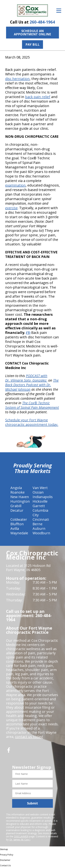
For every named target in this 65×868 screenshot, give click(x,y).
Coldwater (19, 519)
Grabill (16, 506)
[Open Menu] (59, 11)
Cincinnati (41, 519)
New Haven (20, 497)
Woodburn (41, 533)
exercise (11, 208)
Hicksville (40, 501)
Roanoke (18, 492)
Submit (32, 803)
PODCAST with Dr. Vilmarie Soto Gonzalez (26, 378)
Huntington (20, 501)
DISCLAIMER (21, 836)
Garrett (39, 506)
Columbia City (40, 513)
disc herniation (17, 79)
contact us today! (29, 737)
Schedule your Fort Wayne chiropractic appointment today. (32, 422)
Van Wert (40, 488)
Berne (38, 524)
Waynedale (19, 533)
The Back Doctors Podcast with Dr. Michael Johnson (32, 385)
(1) (28, 333)
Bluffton (17, 524)
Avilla (15, 528)
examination (15, 185)
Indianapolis (43, 497)
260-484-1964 (42, 22)
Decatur (17, 510)
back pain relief (38, 97)
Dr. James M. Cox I (20, 840)
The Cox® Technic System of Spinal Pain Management (32, 405)
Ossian (38, 492)
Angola (16, 488)
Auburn (39, 528)
